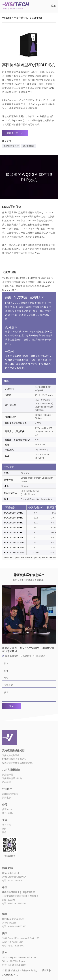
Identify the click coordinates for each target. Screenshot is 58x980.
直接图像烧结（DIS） (13, 794)
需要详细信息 (10, 656)
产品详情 (19, 18)
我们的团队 (8, 829)
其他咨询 (39, 656)
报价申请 (26, 656)
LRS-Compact (34, 18)
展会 (4, 848)
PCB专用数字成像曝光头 (14, 775)
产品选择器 (8, 790)
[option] (29, 44)
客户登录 (6, 840)
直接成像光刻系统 (11, 771)
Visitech (6, 18)
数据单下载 (15, 133)
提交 (11, 706)
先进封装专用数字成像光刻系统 (17, 778)
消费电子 (6, 813)
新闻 (4, 844)
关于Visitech (8, 825)
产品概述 (6, 798)
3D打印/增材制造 (10, 809)
